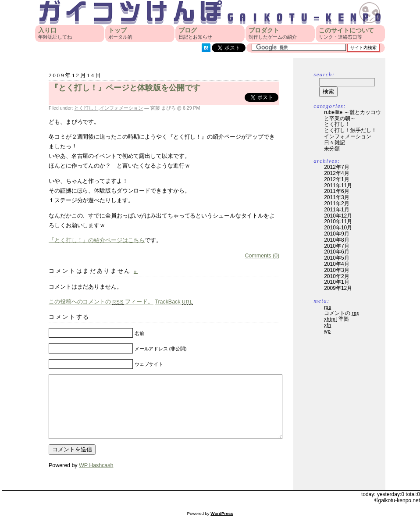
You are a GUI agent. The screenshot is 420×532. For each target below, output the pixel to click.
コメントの (342, 313)
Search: (324, 74)
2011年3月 (336, 197)
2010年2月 (336, 276)
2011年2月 (336, 204)
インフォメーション (121, 108)
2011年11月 (338, 186)
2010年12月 (338, 216)
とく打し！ (86, 108)
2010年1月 (336, 282)
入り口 (55, 33)
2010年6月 (336, 252)
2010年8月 (336, 240)
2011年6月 (336, 191)
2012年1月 (336, 179)
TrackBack (174, 302)
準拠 (336, 319)
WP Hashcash (96, 478)
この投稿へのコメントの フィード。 (101, 302)
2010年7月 (336, 246)
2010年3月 (336, 270)
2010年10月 (338, 228)
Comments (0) (262, 256)
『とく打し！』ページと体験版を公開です (125, 88)
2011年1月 (336, 210)
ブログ (195, 33)
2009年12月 (338, 288)
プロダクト (273, 33)
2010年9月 (336, 234)
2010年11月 (338, 221)
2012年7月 (336, 167)
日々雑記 (335, 143)
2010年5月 (336, 258)
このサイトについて (346, 33)
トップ (120, 33)
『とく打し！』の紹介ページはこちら (97, 240)
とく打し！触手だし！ (350, 130)
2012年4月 (336, 173)
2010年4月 (336, 264)
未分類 (332, 149)
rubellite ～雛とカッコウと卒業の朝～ (352, 115)
